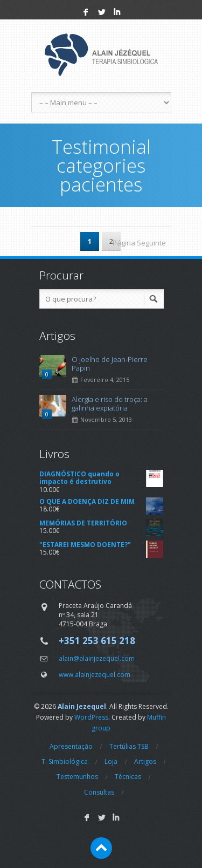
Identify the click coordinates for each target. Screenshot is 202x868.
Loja (111, 761)
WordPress (91, 717)
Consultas (99, 792)
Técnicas (128, 777)
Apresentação (71, 746)
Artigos (145, 761)
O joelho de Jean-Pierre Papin (110, 364)
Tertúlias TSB (129, 746)
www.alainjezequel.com (95, 674)
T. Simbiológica (65, 761)
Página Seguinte (139, 243)
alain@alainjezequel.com (97, 658)
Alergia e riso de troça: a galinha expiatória (110, 404)
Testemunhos (77, 777)
